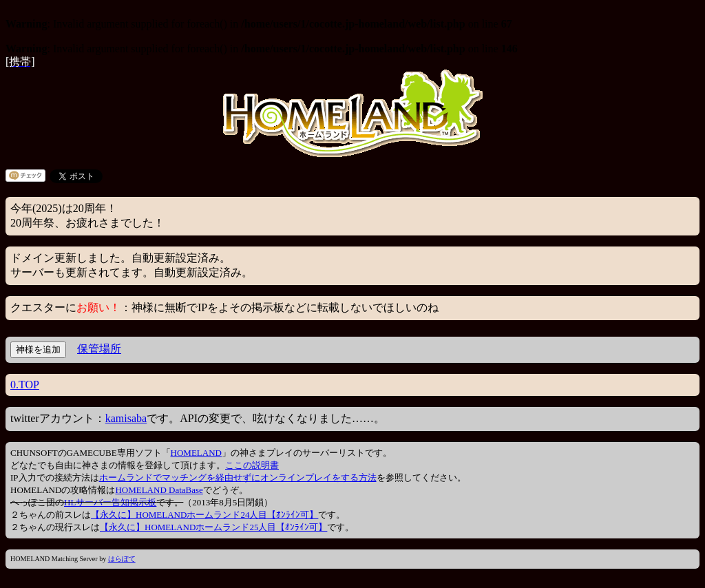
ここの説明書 (252, 465)
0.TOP (25, 385)
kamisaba (126, 418)
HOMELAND (196, 453)
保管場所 (99, 349)
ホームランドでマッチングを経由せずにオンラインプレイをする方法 (238, 477)
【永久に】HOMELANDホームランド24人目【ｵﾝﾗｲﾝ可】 (204, 515)
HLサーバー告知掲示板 (110, 502)
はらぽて (122, 559)
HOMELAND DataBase (159, 490)
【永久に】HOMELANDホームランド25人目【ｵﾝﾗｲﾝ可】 (213, 527)
